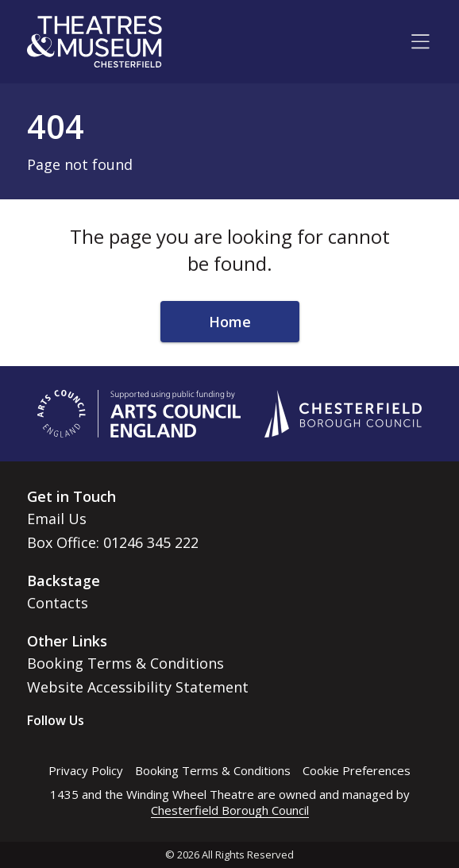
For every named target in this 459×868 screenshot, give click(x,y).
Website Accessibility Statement (138, 687)
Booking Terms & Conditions (125, 663)
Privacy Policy (86, 770)
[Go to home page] (94, 42)
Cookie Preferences (357, 770)
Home (230, 322)
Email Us (57, 519)
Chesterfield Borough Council (230, 810)
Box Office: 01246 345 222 (113, 542)
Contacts (58, 603)
